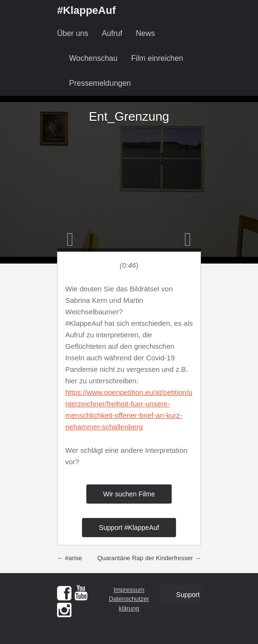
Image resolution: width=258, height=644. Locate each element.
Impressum (129, 590)
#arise (70, 558)
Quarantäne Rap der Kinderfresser (149, 558)
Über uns (73, 33)
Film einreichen (157, 58)
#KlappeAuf (86, 10)
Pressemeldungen (100, 83)
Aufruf (112, 33)
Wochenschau (93, 58)
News (145, 33)
